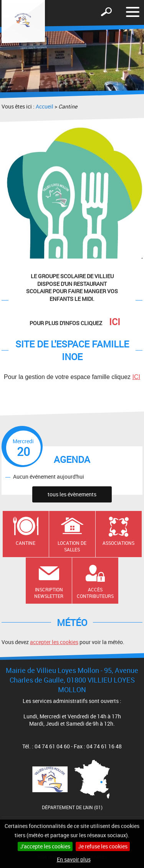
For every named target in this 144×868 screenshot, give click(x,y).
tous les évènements (72, 494)
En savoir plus (74, 859)
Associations (118, 543)
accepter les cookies (54, 642)
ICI (136, 377)
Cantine (26, 543)
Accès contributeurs (95, 593)
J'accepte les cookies (45, 846)
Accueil (45, 106)
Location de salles (72, 546)
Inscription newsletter (49, 593)
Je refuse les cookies (103, 846)
